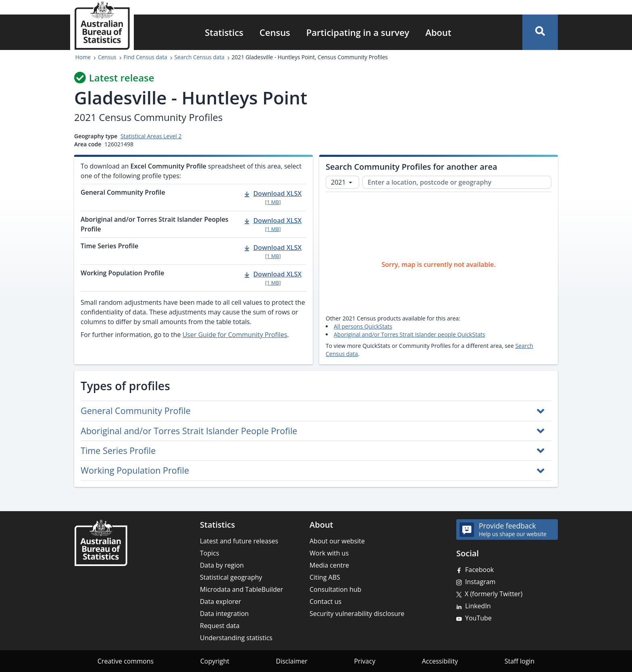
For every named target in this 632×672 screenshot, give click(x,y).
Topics (210, 553)
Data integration (224, 614)
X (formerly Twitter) (494, 594)
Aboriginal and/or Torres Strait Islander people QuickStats (410, 334)
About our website (337, 541)
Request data (220, 626)
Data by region (222, 565)
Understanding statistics (236, 638)
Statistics (224, 32)
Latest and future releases (239, 541)
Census (275, 32)
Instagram (480, 582)
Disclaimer (292, 661)
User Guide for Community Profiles (235, 335)
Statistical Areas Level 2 (151, 136)
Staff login (520, 661)
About (438, 32)
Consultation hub (335, 589)
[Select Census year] (342, 182)
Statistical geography (231, 577)
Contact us (325, 601)
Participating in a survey (358, 32)
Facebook (479, 570)
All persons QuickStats (363, 326)
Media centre (329, 565)
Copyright (215, 661)
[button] (540, 32)
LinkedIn (478, 606)
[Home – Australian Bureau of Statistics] (101, 543)
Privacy (365, 661)
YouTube (478, 618)
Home (83, 57)
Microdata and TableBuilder (241, 589)
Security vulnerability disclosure (357, 614)
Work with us (329, 553)
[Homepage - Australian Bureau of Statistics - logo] (102, 26)
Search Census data (200, 57)
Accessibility (440, 661)
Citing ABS (325, 577)
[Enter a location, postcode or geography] (457, 182)
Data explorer (220, 601)
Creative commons (126, 661)
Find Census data (146, 57)
